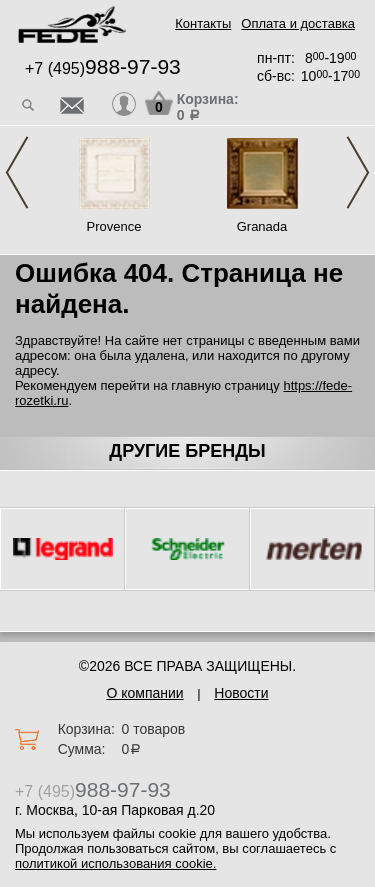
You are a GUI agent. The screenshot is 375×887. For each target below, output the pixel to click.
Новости (241, 693)
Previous (17, 172)
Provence (114, 226)
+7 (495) (103, 68)
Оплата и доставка (298, 23)
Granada (262, 226)
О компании (144, 693)
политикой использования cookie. (115, 863)
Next (358, 172)
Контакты (203, 23)
